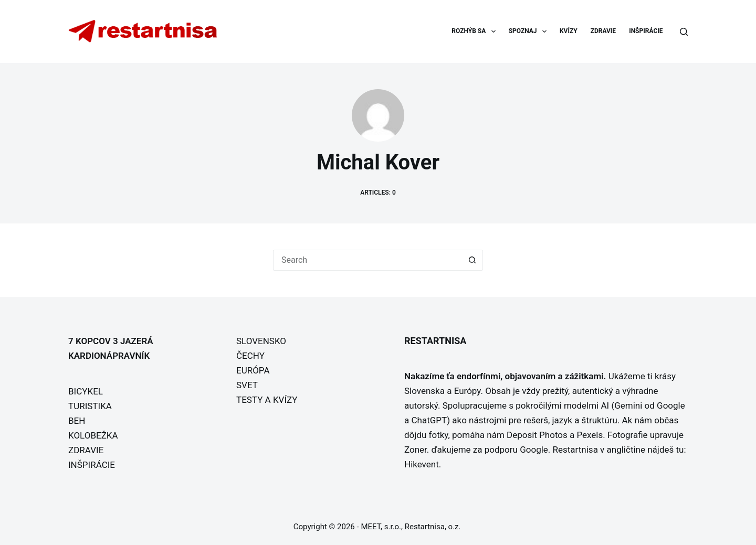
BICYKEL (86, 391)
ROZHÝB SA (475, 31)
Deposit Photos (537, 435)
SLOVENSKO (261, 341)
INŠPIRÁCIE (646, 31)
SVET (247, 385)
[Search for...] (367, 260)
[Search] (684, 32)
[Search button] (472, 260)
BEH (77, 421)
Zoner (416, 450)
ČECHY (250, 356)
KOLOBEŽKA (93, 435)
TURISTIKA (90, 406)
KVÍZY (569, 31)
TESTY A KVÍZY (267, 400)
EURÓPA (253, 370)
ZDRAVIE (603, 31)
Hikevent (422, 464)
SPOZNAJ (530, 31)
